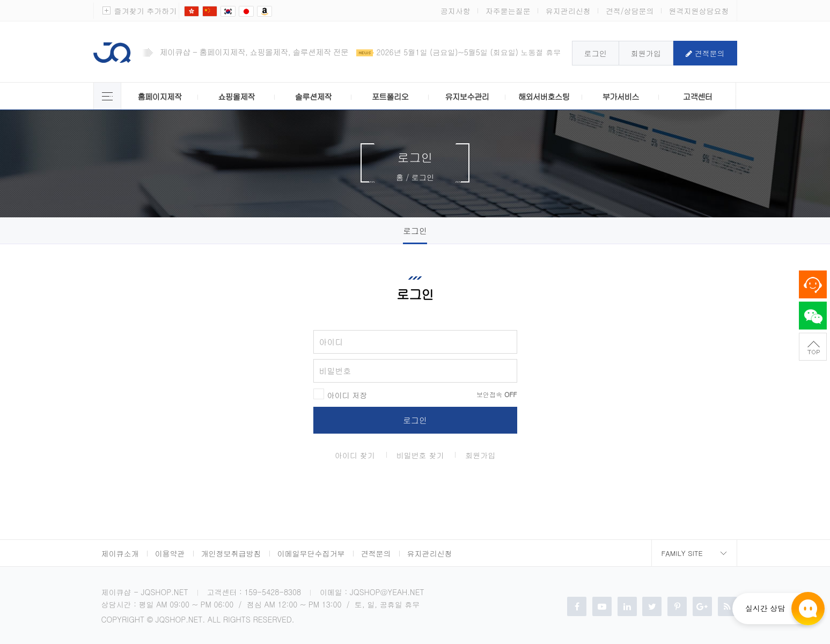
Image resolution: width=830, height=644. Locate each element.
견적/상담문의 (630, 11)
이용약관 (170, 553)
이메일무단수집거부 (311, 553)
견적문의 (705, 53)
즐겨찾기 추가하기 (146, 11)
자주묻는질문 (508, 11)
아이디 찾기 (355, 455)
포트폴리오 (390, 96)
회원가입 (646, 53)
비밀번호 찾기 (420, 455)
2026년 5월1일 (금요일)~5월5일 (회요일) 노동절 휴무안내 (476, 52)
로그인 (596, 53)
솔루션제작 (313, 96)
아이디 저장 (347, 395)
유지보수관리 (467, 96)
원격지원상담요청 (699, 11)
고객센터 (698, 96)
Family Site (682, 553)
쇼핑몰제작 (236, 96)
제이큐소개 (120, 553)
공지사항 (456, 11)
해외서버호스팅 (544, 96)
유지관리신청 (568, 11)
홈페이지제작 (159, 96)
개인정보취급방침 (231, 553)
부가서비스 (620, 96)
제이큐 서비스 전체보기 (107, 96)
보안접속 (497, 394)
